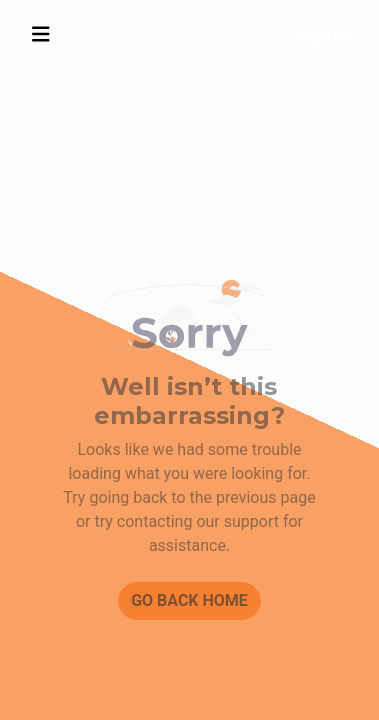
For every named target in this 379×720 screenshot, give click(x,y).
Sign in (323, 35)
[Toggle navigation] (41, 34)
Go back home (189, 600)
